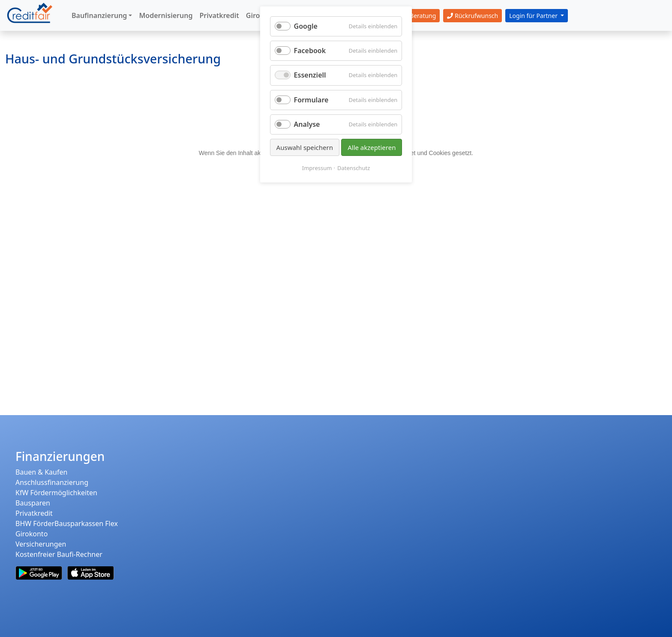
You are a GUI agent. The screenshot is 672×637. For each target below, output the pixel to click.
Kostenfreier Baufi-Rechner (59, 554)
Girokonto (31, 534)
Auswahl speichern (305, 147)
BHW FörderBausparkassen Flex (67, 523)
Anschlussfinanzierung (52, 482)
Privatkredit (34, 513)
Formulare (311, 100)
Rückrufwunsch (472, 16)
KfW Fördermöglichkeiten (56, 493)
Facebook (310, 51)
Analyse (307, 124)
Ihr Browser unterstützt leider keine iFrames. (336, 224)
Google (306, 26)
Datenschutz (354, 168)
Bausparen (33, 503)
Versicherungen (41, 544)
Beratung (418, 16)
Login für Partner (534, 16)
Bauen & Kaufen (41, 472)
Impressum (317, 168)
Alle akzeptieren (372, 147)
